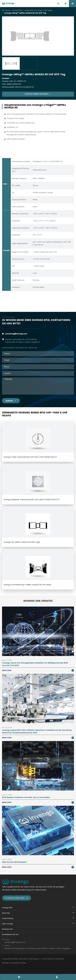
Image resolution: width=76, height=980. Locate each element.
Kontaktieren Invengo (38, 94)
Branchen (6, 913)
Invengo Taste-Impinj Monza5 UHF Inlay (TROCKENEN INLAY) (30, 457)
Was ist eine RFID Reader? (15, 862)
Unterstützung (8, 918)
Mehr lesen (38, 670)
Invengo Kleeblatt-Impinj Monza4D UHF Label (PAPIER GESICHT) (32, 500)
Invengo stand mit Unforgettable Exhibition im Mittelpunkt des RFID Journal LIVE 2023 (35, 664)
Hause (7, 10)
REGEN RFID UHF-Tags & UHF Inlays (39, 10)
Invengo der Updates (38, 601)
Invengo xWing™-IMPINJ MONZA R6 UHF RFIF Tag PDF (38, 304)
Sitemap (5, 963)
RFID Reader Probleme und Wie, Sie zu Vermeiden (26, 797)
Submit (11, 401)
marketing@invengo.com (16, 334)
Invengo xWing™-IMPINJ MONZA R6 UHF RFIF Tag (25, 13)
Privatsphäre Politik (18, 963)
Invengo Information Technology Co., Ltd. (28, 959)
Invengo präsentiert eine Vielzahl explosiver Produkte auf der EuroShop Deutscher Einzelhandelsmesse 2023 (37, 731)
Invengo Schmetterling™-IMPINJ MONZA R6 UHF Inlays (27, 585)
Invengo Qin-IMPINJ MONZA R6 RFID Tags (22, 542)
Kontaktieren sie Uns (10, 934)
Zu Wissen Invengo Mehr (17, 898)
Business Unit (7, 929)
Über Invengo (7, 924)
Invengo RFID (17, 10)
